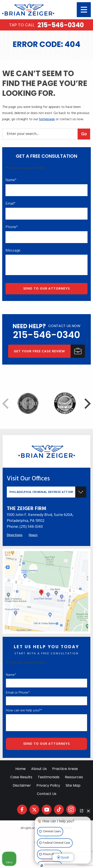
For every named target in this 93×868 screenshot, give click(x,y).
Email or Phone (18, 693)
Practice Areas (65, 769)
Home (21, 769)
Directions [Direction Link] (15, 535)
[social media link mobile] (22, 810)
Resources (74, 777)
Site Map (73, 785)
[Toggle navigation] (84, 10)
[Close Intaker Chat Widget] (88, 811)
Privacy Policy (48, 785)
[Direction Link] (46, 554)
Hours (33, 535)
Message (13, 251)
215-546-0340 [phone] (46, 335)
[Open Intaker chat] (42, 866)
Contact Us (47, 794)
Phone (12, 227)
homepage (47, 119)
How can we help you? (24, 711)
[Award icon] (65, 395)
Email (10, 204)
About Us (39, 769)
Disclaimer (22, 785)
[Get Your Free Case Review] (46, 351)
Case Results (21, 777)
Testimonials (49, 777)
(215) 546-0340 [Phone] (31, 527)
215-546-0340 (46, 25)
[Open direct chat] (82, 811)
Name (11, 180)
